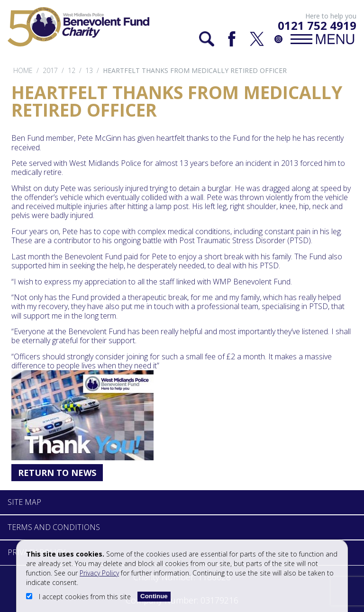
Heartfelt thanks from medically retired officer (195, 70)
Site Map (24, 502)
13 (89, 70)
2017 (50, 70)
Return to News (57, 473)
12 (72, 70)
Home (23, 70)
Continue (154, 596)
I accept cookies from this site (79, 597)
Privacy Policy (99, 573)
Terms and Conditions (54, 527)
